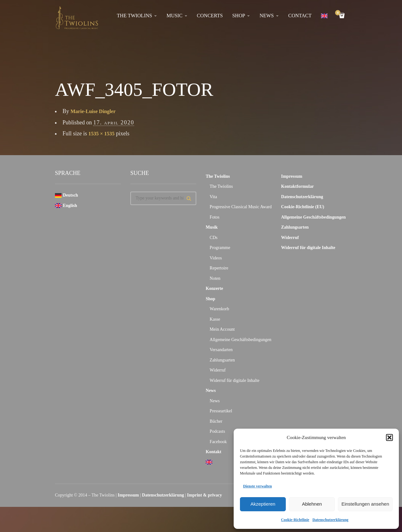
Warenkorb (220, 309)
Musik (212, 227)
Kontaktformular (297, 186)
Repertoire (219, 268)
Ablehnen (312, 504)
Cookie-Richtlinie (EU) (303, 207)
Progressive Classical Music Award (241, 207)
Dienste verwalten (258, 486)
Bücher (216, 421)
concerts (210, 16)
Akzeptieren (263, 504)
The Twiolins (134, 16)
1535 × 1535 (103, 133)
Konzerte (214, 288)
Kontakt (214, 452)
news (266, 16)
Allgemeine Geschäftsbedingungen (241, 340)
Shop (239, 16)
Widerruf (218, 370)
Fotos (215, 217)
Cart (339, 13)
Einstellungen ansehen (365, 504)
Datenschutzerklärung (331, 520)
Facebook (218, 442)
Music (174, 16)
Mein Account (222, 329)
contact (300, 16)
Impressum (292, 176)
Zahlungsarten (222, 360)
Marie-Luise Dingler (95, 111)
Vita (213, 197)
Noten (215, 278)
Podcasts (217, 431)
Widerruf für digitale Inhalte (235, 380)
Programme (220, 248)
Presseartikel (221, 411)
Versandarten (221, 350)
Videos (216, 258)
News (211, 391)
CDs (214, 238)
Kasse (215, 319)
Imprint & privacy (205, 495)
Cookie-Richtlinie (295, 520)
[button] (389, 437)
